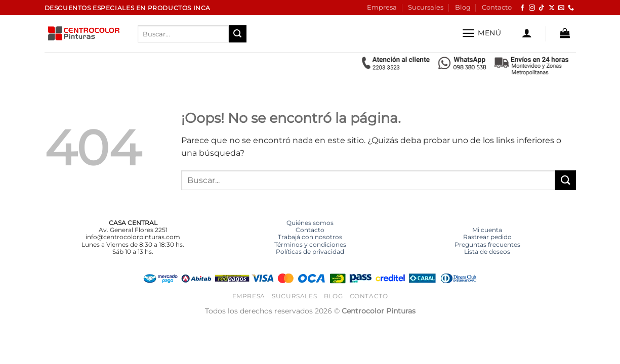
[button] (482, 33)
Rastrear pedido (487, 237)
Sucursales (426, 7)
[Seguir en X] (552, 8)
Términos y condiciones (310, 244)
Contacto (497, 7)
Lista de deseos (487, 252)
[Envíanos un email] (561, 8)
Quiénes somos (310, 223)
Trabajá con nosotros (310, 237)
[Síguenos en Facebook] (522, 8)
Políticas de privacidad (310, 252)
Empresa (382, 7)
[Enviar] (237, 34)
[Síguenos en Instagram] (532, 8)
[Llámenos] (571, 8)
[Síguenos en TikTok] (542, 8)
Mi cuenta (487, 230)
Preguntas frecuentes (487, 244)
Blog (463, 7)
